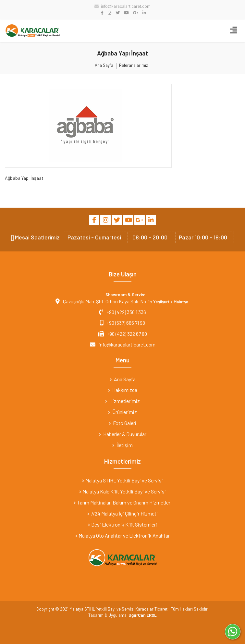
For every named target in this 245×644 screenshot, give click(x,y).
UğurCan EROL (143, 615)
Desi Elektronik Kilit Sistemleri (122, 524)
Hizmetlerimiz (122, 401)
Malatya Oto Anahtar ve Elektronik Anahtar (122, 535)
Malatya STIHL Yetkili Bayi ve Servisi (122, 480)
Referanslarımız (134, 65)
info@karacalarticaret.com (122, 6)
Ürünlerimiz (122, 412)
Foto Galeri (122, 423)
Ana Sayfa (104, 65)
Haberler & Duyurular (123, 434)
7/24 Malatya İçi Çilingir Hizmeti (122, 513)
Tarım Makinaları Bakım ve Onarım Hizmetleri (123, 502)
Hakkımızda (123, 390)
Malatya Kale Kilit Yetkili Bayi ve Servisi (122, 491)
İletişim (122, 445)
